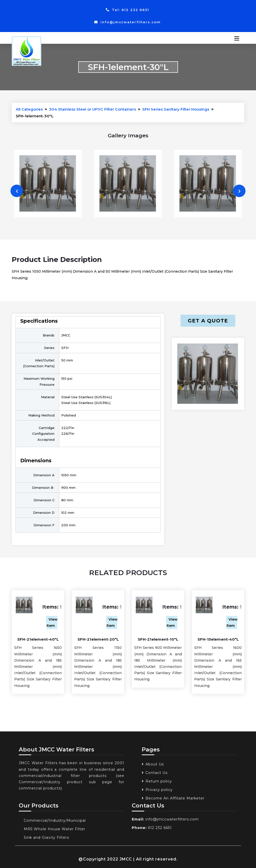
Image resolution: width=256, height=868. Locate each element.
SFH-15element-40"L (218, 639)
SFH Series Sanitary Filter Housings (176, 109)
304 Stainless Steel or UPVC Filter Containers (92, 109)
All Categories (29, 109)
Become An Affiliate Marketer (175, 798)
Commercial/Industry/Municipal (55, 820)
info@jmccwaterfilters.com (127, 22)
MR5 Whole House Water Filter (54, 829)
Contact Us (156, 773)
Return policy (159, 781)
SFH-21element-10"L (158, 639)
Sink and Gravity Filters (46, 837)
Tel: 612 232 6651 (128, 10)
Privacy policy (159, 790)
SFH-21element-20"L (98, 639)
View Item (52, 622)
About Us (155, 764)
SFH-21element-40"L (38, 639)
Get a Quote (208, 321)
